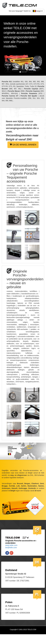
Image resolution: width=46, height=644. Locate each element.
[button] (3, 46)
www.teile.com (11, 545)
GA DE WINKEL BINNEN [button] (23, 145)
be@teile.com (11, 548)
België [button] (38, 11)
